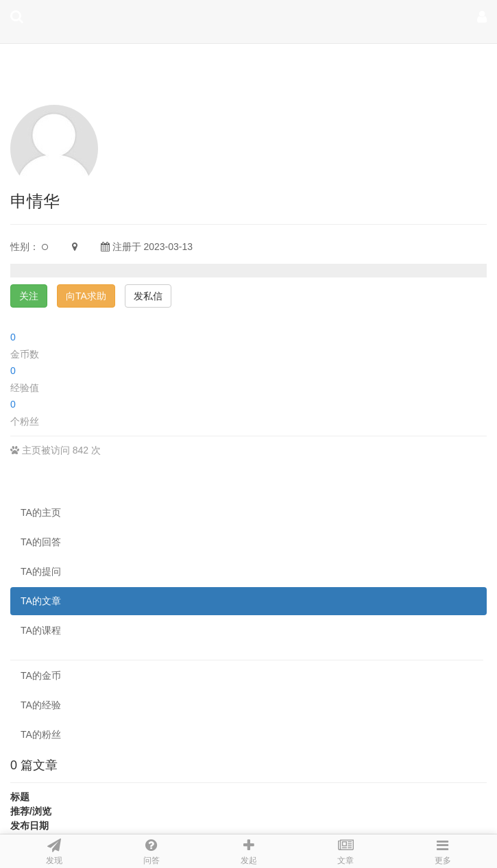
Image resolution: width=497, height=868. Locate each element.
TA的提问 (41, 571)
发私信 (148, 296)
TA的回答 (41, 542)
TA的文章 (41, 601)
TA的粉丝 (41, 734)
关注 (29, 296)
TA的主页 (41, 512)
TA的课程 (41, 630)
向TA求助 (86, 296)
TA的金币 (41, 675)
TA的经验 (41, 705)
